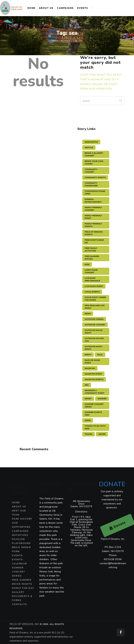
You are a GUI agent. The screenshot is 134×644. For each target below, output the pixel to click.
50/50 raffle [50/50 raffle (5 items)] (91, 142)
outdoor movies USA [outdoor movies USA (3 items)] (94, 340)
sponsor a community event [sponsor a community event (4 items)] (95, 392)
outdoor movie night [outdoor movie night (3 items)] (94, 332)
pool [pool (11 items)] (100, 355)
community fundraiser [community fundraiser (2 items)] (91, 184)
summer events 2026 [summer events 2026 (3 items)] (93, 414)
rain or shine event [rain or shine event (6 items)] (92, 361)
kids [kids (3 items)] (87, 264)
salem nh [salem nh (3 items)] (90, 368)
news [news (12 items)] (88, 314)
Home (55, 41)
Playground (21, 543)
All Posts (65, 41)
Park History (22, 519)
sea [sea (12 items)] (87, 385)
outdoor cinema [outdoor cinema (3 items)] (94, 319)
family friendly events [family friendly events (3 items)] (93, 225)
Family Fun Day (23, 588)
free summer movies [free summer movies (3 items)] (92, 258)
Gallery (18, 592)
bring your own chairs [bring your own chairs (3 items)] (94, 163)
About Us (19, 507)
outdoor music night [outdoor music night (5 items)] (93, 348)
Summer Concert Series (19, 572)
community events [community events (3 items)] (95, 177)
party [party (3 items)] (88, 355)
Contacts (19, 604)
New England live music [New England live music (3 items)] (95, 307)
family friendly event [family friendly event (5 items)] (93, 217)
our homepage (101, 89)
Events (17, 556)
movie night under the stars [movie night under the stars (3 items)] (95, 299)
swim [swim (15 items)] (88, 420)
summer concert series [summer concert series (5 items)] (94, 405)
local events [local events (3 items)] (92, 292)
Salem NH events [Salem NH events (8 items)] (94, 379)
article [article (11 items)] (89, 148)
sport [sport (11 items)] (88, 399)
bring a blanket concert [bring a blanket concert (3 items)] (94, 154)
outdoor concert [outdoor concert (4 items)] (95, 325)
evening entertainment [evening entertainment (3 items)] (93, 201)
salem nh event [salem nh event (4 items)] (93, 374)
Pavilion (18, 539)
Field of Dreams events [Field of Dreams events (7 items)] (94, 233)
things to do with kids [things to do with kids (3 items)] (95, 427)
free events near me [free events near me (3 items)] (94, 241)
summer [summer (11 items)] (102, 399)
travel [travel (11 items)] (89, 434)
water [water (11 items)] (102, 434)
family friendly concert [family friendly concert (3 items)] (93, 209)
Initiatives (20, 535)
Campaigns (20, 531)
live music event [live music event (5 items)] (94, 286)
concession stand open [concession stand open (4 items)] (95, 192)
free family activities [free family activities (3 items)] (91, 249)
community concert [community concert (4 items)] (91, 171)
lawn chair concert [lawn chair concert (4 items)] (91, 271)
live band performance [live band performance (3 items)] (92, 279)
